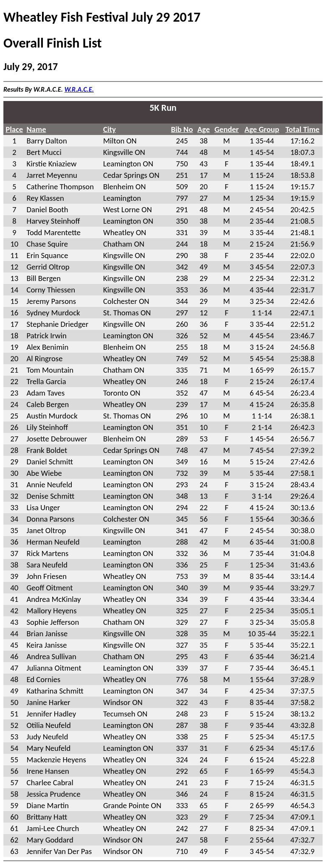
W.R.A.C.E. (79, 89)
